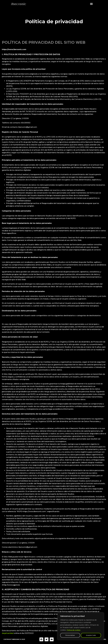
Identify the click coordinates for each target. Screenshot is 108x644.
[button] (91, 3)
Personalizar (70, 635)
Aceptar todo (91, 635)
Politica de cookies (74, 630)
